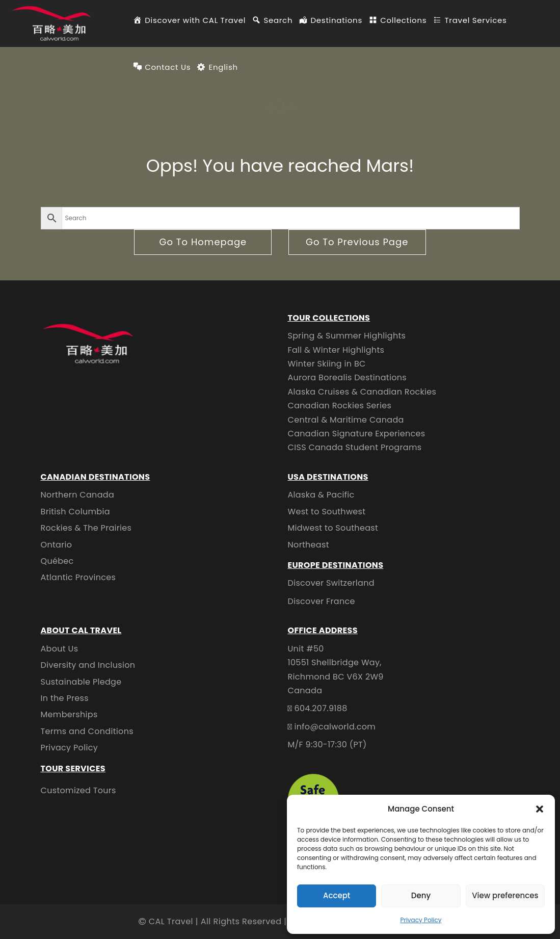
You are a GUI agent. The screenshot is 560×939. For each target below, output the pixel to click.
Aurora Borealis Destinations (348, 377)
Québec (57, 561)
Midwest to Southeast (333, 528)
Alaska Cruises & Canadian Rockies (362, 392)
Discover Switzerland (331, 583)
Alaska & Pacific (321, 495)
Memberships (69, 714)
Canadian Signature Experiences (357, 434)
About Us (60, 649)
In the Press (65, 698)
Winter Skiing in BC (327, 364)
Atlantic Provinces (78, 577)
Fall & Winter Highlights (336, 350)
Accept (337, 895)
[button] (540, 809)
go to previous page (357, 242)
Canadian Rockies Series (340, 406)
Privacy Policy (421, 920)
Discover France (322, 601)
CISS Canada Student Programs (355, 447)
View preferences (505, 895)
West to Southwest (327, 512)
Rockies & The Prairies (86, 528)
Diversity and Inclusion (88, 665)
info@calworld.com (335, 727)
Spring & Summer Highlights (347, 336)
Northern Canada (78, 495)
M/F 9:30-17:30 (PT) (327, 745)
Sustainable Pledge (81, 682)
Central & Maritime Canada (346, 420)
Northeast (309, 545)
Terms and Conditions (87, 731)
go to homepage (203, 242)
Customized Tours (78, 790)
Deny (421, 895)
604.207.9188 (321, 708)
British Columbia (75, 512)
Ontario (57, 545)
